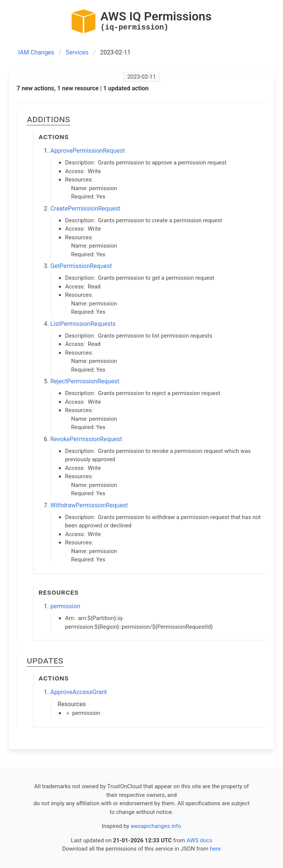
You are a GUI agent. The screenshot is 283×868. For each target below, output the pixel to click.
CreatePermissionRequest (85, 208)
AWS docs (199, 840)
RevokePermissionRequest (86, 439)
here (215, 849)
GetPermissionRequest (81, 266)
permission (65, 606)
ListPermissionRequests (83, 324)
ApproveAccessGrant (79, 692)
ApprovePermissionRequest (87, 151)
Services (77, 52)
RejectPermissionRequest (85, 381)
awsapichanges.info (156, 826)
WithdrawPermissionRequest (89, 505)
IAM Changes (36, 52)
